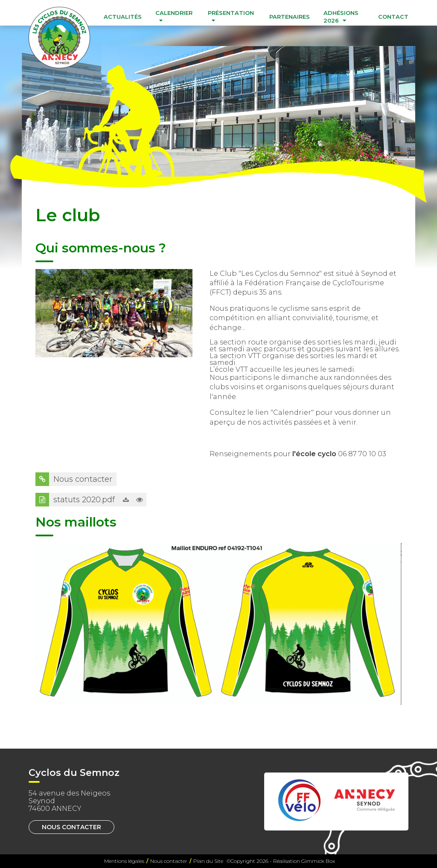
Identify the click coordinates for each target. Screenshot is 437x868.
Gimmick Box (318, 861)
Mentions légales (124, 861)
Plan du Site (208, 861)
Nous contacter (71, 827)
